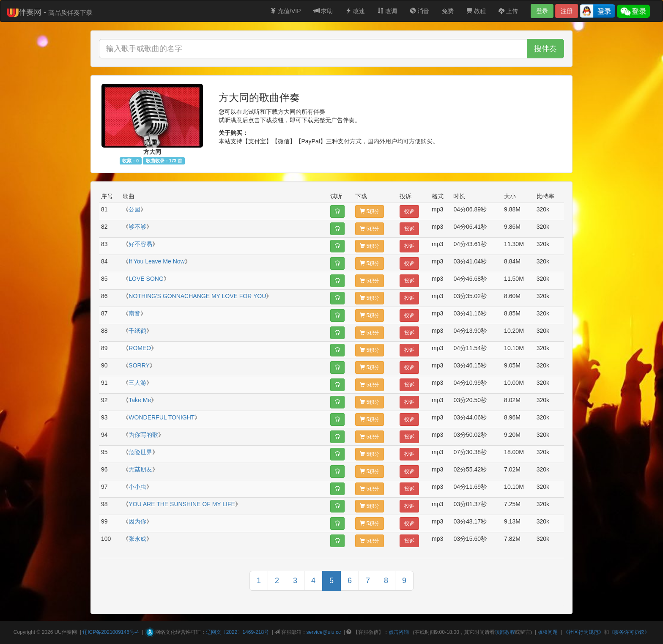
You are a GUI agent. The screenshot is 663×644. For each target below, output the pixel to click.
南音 (134, 313)
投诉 (409, 211)
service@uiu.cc (324, 632)
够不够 (137, 227)
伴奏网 (69, 632)
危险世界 (140, 452)
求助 (323, 11)
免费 (448, 11)
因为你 (137, 521)
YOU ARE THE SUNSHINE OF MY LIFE (182, 504)
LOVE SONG (146, 279)
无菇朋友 (140, 469)
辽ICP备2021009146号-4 (111, 632)
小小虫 (137, 487)
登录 (542, 11)
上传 (508, 11)
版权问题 (548, 632)
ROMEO (140, 348)
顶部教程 (505, 632)
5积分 (370, 211)
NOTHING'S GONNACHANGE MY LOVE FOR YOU (197, 296)
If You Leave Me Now (156, 261)
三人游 (137, 383)
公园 (134, 209)
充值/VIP (285, 11)
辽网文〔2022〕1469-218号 (237, 632)
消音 (419, 11)
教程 (476, 11)
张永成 (137, 539)
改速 (355, 11)
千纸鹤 (137, 331)
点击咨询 (399, 632)
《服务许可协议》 (629, 632)
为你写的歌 (143, 435)
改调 (387, 11)
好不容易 (140, 244)
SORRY (139, 365)
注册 (567, 11)
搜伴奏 (545, 49)
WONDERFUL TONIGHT (162, 417)
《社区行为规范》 (584, 632)
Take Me (140, 400)
